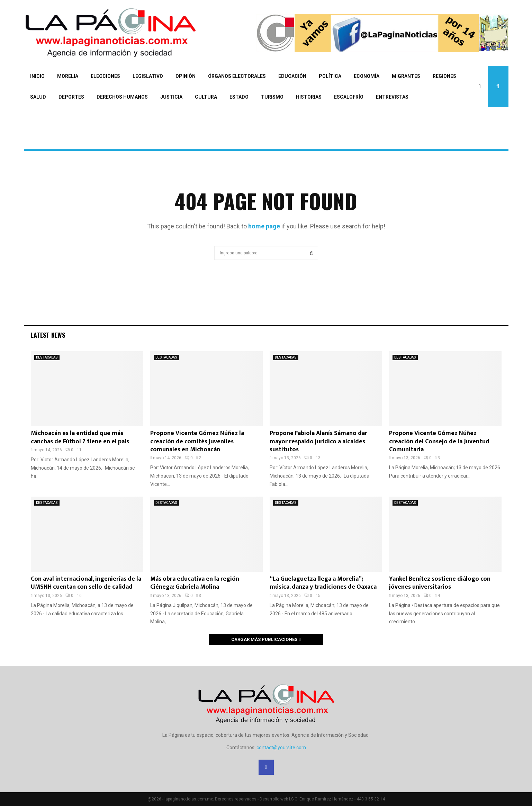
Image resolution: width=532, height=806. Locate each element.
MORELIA (68, 76)
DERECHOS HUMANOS (122, 97)
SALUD (38, 97)
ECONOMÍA (367, 76)
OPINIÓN (186, 76)
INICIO (37, 76)
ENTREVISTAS (392, 97)
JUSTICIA (171, 97)
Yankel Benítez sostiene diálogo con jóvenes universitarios (440, 583)
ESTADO (239, 97)
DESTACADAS (47, 357)
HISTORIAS (309, 97)
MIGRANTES (406, 76)
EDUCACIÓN (292, 76)
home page (264, 226)
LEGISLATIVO (148, 76)
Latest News (48, 335)
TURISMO (272, 97)
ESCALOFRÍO (349, 97)
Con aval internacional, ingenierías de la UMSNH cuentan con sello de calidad (86, 583)
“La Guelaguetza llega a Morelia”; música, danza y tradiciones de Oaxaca (323, 583)
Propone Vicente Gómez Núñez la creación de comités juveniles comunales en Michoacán (197, 441)
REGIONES (444, 76)
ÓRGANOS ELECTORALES (237, 76)
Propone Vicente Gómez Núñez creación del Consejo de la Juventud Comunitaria (439, 441)
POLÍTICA (330, 76)
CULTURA (206, 97)
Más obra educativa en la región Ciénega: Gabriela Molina (195, 583)
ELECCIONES (105, 76)
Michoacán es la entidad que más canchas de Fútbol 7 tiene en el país (80, 437)
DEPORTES (71, 97)
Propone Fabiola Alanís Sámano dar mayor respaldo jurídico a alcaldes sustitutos (318, 441)
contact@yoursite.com (281, 748)
